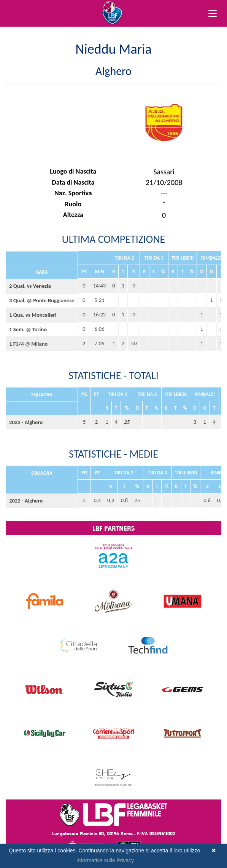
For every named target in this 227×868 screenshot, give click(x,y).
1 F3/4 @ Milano (28, 344)
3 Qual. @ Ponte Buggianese (42, 300)
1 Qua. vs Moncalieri (33, 315)
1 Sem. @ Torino (28, 329)
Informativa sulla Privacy (105, 860)
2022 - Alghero (26, 422)
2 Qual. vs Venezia (30, 286)
